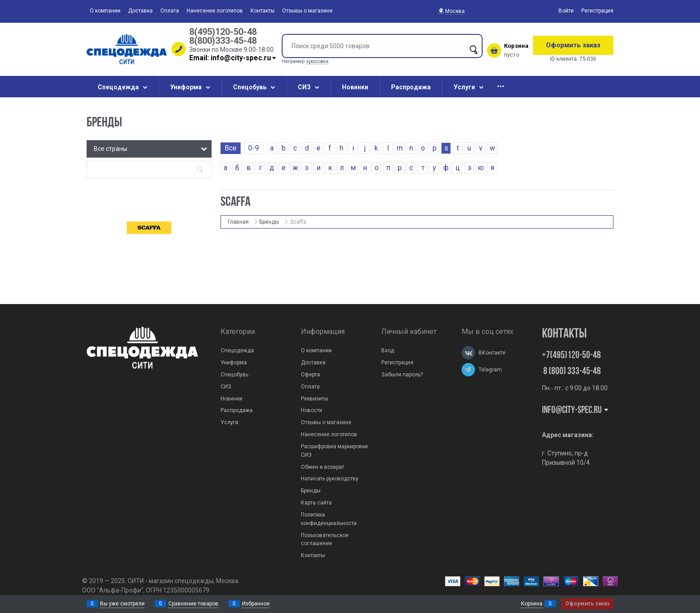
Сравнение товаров (193, 604)
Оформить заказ (573, 45)
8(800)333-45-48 (223, 41)
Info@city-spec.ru (576, 411)
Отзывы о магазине (307, 11)
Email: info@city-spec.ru (233, 58)
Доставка (140, 11)
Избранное (256, 604)
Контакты (262, 11)
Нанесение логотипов (215, 11)
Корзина (532, 604)
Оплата (170, 11)
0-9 (254, 148)
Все (231, 148)
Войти (566, 11)
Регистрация (597, 11)
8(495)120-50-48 (223, 32)
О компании (105, 11)
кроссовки (317, 61)
